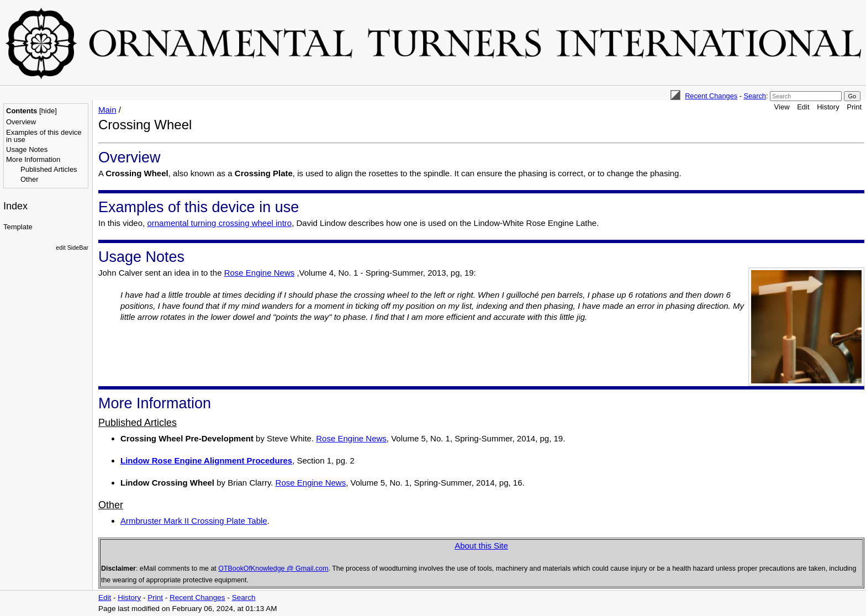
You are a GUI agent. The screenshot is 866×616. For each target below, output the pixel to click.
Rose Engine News (260, 273)
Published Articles (49, 169)
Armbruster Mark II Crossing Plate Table (194, 521)
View (782, 107)
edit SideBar (72, 248)
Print (854, 107)
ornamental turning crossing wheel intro (219, 223)
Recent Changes (711, 96)
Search (754, 96)
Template (18, 227)
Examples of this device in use (44, 136)
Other (30, 179)
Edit (803, 107)
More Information (33, 159)
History (828, 107)
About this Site (481, 546)
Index (15, 206)
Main (107, 110)
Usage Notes (27, 149)
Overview (21, 122)
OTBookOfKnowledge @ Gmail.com (273, 568)
